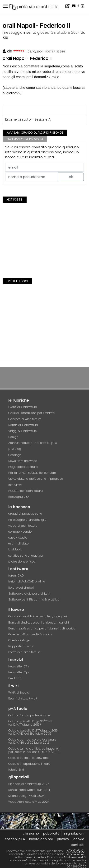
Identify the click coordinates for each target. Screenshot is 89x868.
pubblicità (51, 833)
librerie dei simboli (21, 588)
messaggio (13, 32)
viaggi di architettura (23, 526)
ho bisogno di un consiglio (27, 520)
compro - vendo (20, 532)
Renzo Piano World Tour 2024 (29, 790)
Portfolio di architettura (24, 652)
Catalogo (15, 455)
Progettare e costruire (23, 467)
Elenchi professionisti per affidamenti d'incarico (42, 628)
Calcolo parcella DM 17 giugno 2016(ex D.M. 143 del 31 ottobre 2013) (33, 732)
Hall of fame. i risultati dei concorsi (32, 473)
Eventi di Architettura (23, 407)
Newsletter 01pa (19, 672)
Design (13, 437)
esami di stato (19, 543)
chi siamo (31, 833)
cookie (79, 839)
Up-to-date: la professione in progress (36, 479)
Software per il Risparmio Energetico (34, 599)
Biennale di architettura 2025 (29, 784)
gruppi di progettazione (25, 514)
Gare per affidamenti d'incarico (30, 634)
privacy (63, 839)
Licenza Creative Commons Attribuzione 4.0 (54, 857)
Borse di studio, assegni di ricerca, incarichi (39, 622)
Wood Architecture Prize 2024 (29, 802)
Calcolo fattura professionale (29, 715)
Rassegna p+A (19, 497)
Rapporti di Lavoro (21, 646)
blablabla (15, 549)
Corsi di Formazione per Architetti (32, 413)
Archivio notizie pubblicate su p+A (33, 443)
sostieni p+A (15, 839)
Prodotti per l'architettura (26, 491)
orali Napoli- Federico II (27, 58)
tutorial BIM (16, 770)
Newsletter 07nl (19, 666)
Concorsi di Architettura (25, 419)
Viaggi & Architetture (23, 431)
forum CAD (16, 575)
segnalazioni (74, 833)
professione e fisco (22, 561)
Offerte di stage (19, 640)
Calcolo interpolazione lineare (29, 764)
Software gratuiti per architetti (29, 594)
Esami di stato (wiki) (23, 698)
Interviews (15, 485)
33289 (61, 52)
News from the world (23, 461)
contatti (77, 845)
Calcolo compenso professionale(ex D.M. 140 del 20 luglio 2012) (32, 741)
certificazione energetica (26, 556)
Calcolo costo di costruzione (28, 758)
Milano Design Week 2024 (27, 796)
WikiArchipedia (19, 692)
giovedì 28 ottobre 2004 (59, 32)
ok (71, 177)
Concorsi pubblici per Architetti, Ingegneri (38, 616)
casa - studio (18, 537)
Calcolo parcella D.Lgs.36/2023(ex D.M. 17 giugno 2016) (30, 723)
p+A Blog (15, 449)
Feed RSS (15, 678)
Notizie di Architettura (23, 425)
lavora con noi (41, 839)
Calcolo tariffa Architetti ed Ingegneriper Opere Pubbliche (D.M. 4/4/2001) (34, 750)
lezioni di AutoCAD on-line (27, 581)
